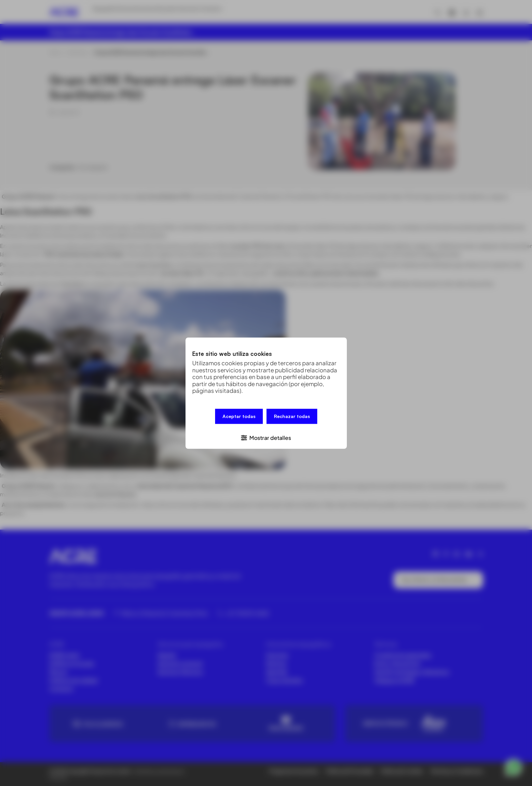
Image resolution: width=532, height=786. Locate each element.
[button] (266, 435)
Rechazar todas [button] (292, 418)
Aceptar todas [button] (239, 418)
